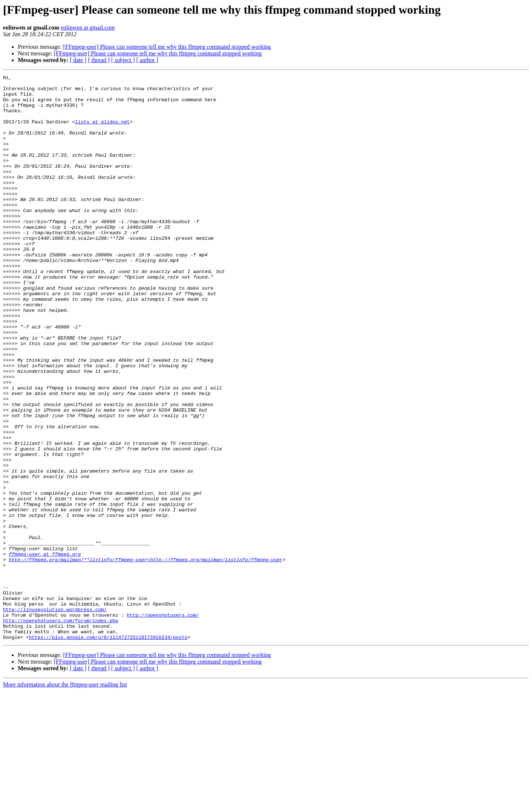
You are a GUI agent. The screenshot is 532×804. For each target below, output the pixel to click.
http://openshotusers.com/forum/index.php (61, 730)
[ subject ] (123, 60)
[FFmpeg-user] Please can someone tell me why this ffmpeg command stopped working (167, 47)
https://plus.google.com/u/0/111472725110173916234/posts (108, 750)
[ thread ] (99, 60)
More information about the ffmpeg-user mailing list (65, 798)
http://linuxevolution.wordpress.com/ (55, 717)
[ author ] (147, 60)
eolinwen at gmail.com (88, 28)
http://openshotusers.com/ (163, 723)
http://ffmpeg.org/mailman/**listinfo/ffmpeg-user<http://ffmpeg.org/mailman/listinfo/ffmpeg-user (146, 657)
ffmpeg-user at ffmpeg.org (45, 650)
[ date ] (78, 60)
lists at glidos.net (102, 132)
